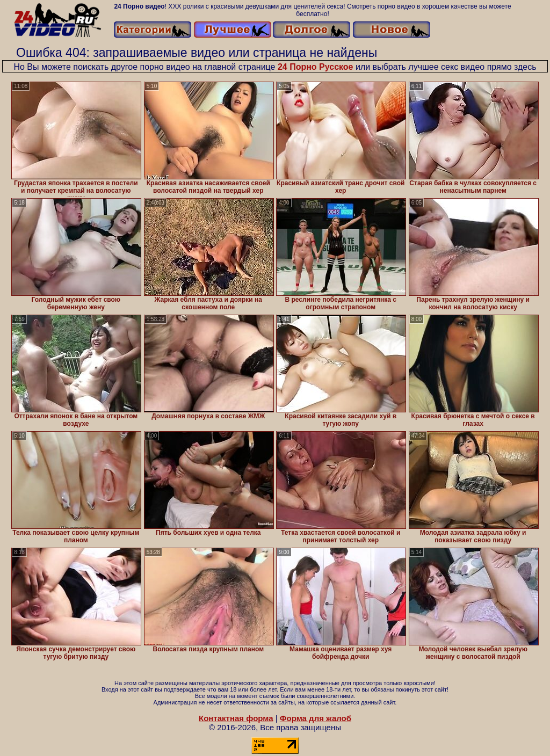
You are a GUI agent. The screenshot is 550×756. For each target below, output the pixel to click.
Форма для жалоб (316, 718)
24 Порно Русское (316, 67)
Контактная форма (236, 718)
